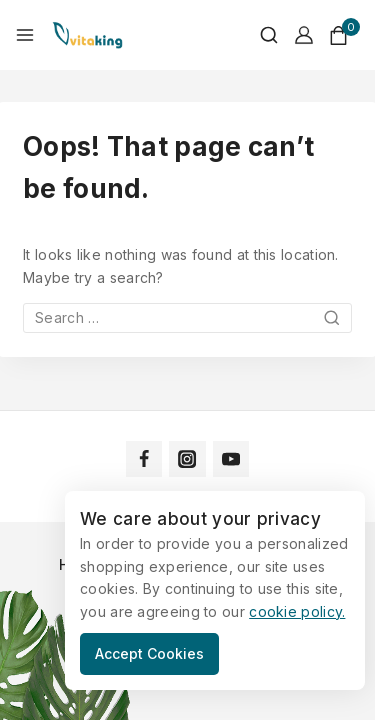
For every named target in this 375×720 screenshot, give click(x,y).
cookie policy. (297, 611)
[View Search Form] (259, 35)
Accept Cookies (149, 653)
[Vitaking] (87, 35)
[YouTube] (231, 459)
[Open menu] (25, 35)
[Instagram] (187, 459)
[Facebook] (144, 459)
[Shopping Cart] (344, 35)
